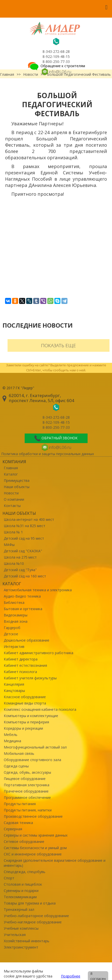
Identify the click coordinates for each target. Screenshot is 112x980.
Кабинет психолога (20, 672)
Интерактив (14, 646)
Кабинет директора (21, 659)
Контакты (12, 506)
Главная (11, 468)
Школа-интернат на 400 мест (29, 519)
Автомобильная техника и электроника (38, 590)
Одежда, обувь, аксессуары (27, 772)
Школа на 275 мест (20, 557)
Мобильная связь (19, 753)
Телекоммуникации (20, 897)
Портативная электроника (27, 785)
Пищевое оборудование (25, 779)
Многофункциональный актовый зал (35, 747)
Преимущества (17, 480)
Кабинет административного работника (39, 653)
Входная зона (16, 621)
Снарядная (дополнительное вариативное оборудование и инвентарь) (55, 863)
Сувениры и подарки (21, 891)
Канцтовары (14, 691)
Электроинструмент (21, 947)
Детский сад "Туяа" (20, 570)
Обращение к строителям (56, 66)
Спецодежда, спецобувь (25, 872)
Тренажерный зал (19, 909)
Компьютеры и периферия (26, 722)
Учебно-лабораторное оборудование (36, 916)
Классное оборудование (25, 697)
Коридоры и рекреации (23, 728)
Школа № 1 (13, 532)
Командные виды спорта (25, 703)
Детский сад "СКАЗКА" (23, 551)
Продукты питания (20, 804)
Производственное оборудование (33, 816)
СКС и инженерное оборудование (33, 854)
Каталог (11, 474)
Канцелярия (14, 684)
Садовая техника (18, 823)
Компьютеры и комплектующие (31, 716)
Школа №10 (14, 563)
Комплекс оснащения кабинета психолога (40, 709)
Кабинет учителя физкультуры (30, 678)
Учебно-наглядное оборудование (33, 922)
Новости (11, 493)
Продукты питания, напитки (28, 810)
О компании (14, 499)
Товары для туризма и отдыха (30, 903)
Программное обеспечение (27, 797)
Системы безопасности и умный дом (35, 848)
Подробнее (71, 976)
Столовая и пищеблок (23, 884)
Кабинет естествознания (25, 665)
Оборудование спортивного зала (32, 760)
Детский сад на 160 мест (25, 576)
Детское (11, 634)
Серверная (13, 829)
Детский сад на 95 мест (24, 538)
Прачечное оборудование (26, 791)
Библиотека (14, 602)
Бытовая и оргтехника (23, 609)
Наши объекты (17, 487)
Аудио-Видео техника (22, 596)
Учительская (15, 935)
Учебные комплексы (21, 928)
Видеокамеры (16, 615)
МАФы (9, 545)
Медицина (12, 741)
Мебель (11, 735)
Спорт (9, 878)
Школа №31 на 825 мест (25, 526)
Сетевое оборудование (24, 841)
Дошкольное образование (27, 640)
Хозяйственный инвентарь (27, 941)
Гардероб (12, 628)
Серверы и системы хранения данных (36, 835)
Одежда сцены (16, 766)
